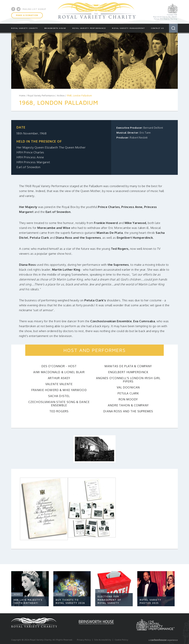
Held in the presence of (39, 141)
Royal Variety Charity (97, 12)
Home (22, 96)
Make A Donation (27, 15)
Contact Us (157, 28)
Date (21, 127)
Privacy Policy (84, 640)
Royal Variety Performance (89, 28)
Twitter (18, 9)
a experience (163, 640)
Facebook (13, 9)
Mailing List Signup (34, 9)
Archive (61, 96)
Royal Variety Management (128, 28)
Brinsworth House (55, 28)
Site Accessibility (103, 640)
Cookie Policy (121, 640)
